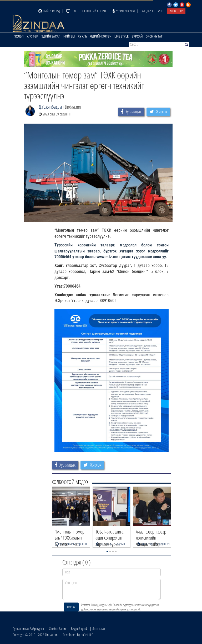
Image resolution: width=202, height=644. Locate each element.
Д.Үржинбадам (50, 107)
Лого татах (99, 629)
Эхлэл (19, 36)
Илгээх (71, 607)
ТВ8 (71, 11)
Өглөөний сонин (94, 11)
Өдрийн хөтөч (101, 36)
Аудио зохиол (124, 11)
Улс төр (32, 36)
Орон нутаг (154, 36)
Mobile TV (176, 11)
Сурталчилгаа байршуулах (29, 629)
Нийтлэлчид (49, 11)
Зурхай (137, 36)
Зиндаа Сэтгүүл (152, 11)
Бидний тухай (79, 629)
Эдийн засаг (51, 36)
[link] (107, 257)
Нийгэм (69, 36)
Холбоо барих (58, 629)
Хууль (82, 36)
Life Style (122, 36)
